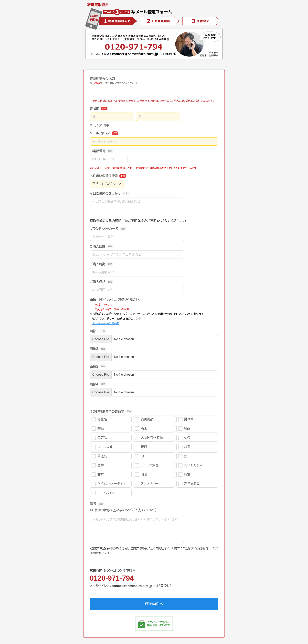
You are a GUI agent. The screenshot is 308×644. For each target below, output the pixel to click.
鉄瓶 (184, 447)
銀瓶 (141, 447)
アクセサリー (146, 484)
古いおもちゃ (190, 465)
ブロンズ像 (102, 447)
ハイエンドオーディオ (109, 484)
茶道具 (99, 456)
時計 (184, 475)
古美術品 (144, 419)
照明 (141, 475)
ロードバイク (103, 493)
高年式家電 (189, 484)
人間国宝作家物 (149, 438)
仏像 (184, 438)
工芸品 (99, 438)
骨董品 (99, 419)
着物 (98, 465)
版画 (141, 429)
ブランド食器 (147, 465)
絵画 (184, 429)
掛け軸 (186, 419)
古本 (98, 475)
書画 (98, 429)
